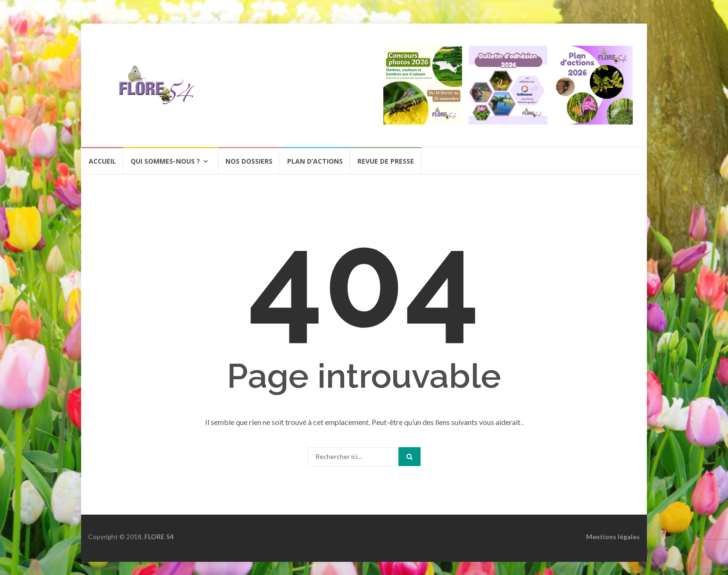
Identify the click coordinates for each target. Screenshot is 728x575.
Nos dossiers (249, 161)
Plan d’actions (315, 161)
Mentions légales (613, 537)
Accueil (102, 161)
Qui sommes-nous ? (165, 161)
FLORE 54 (159, 537)
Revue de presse (386, 161)
